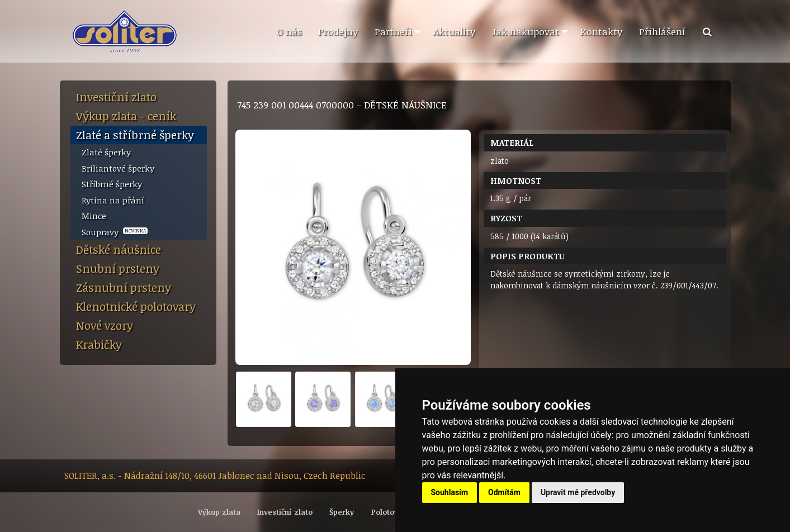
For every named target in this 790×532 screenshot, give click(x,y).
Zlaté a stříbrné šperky (135, 135)
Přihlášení (662, 31)
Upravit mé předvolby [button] (578, 492)
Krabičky (99, 344)
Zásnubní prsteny (124, 287)
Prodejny (338, 31)
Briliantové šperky (118, 168)
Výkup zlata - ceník (126, 116)
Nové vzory (105, 325)
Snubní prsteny (118, 268)
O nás (289, 31)
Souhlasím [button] (450, 492)
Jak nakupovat (526, 31)
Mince (94, 216)
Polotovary (391, 512)
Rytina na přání (113, 200)
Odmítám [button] (504, 492)
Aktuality (454, 31)
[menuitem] (289, 32)
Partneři (393, 31)
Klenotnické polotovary (136, 306)
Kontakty (601, 31)
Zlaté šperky (106, 152)
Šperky (342, 512)
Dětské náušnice (119, 249)
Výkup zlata (219, 512)
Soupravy (115, 232)
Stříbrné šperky (112, 184)
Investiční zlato (116, 97)
